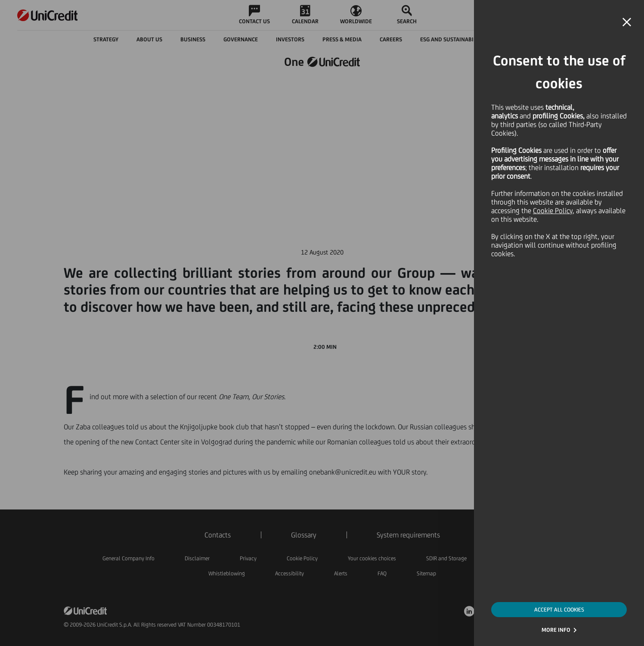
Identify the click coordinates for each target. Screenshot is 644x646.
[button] (627, 22)
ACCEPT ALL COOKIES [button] (559, 610)
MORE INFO (556, 630)
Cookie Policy (553, 211)
